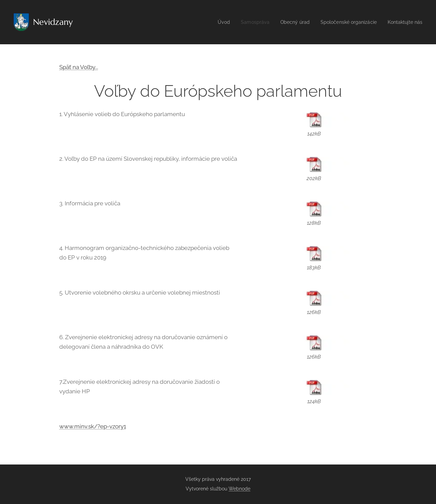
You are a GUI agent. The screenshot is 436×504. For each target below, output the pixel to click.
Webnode (239, 489)
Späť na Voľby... (79, 67)
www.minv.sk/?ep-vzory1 (93, 426)
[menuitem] (213, 22)
